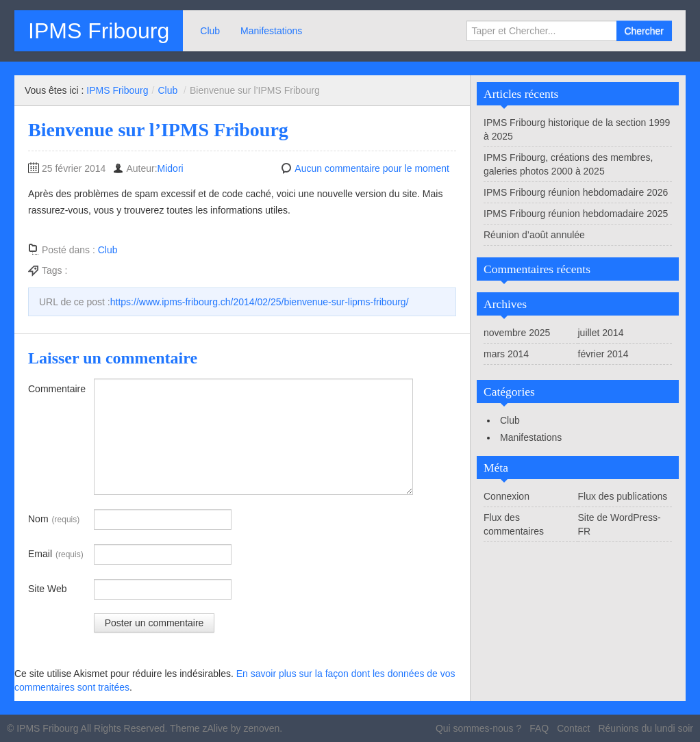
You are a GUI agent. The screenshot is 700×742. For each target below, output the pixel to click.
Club (210, 31)
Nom (54, 520)
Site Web (48, 589)
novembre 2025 (517, 333)
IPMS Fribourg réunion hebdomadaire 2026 (576, 192)
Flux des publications (623, 496)
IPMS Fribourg (99, 31)
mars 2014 (506, 354)
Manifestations (271, 31)
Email (56, 554)
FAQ (539, 728)
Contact (573, 728)
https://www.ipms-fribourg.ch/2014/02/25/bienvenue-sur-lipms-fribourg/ (260, 302)
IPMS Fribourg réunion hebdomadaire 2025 (576, 214)
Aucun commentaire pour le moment (372, 168)
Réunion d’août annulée (534, 235)
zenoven (261, 728)
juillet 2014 (601, 333)
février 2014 (603, 354)
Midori (171, 168)
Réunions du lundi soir (646, 728)
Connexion (507, 496)
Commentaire (57, 389)
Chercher (644, 31)
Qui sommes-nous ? (478, 728)
